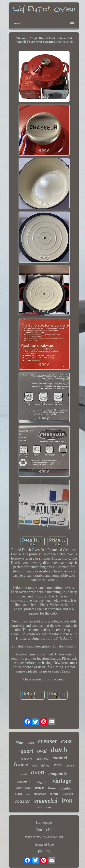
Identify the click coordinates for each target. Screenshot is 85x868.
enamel (60, 758)
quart (27, 751)
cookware (27, 759)
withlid (30, 743)
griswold (43, 758)
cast (67, 741)
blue (19, 742)
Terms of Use (44, 844)
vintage (62, 780)
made (24, 774)
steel (34, 766)
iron (67, 800)
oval (42, 751)
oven (38, 772)
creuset (47, 741)
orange (70, 766)
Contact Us (44, 830)
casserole (24, 782)
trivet (48, 807)
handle (68, 793)
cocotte (54, 794)
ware (39, 788)
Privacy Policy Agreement (44, 837)
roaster (23, 801)
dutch (59, 750)
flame (52, 788)
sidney (45, 765)
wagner (42, 781)
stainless (66, 788)
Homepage (44, 822)
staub (58, 765)
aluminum (23, 788)
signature (40, 794)
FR (48, 852)
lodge (40, 807)
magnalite (57, 773)
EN (40, 852)
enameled (46, 801)
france (21, 764)
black (18, 794)
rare (28, 794)
